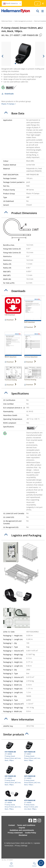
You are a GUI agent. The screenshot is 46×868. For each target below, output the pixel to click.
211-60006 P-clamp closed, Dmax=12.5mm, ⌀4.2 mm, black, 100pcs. (33, 800)
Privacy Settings (21, 846)
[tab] (23, 113)
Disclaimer (23, 835)
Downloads (8, 94)
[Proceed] (37, 3)
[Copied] (41, 35)
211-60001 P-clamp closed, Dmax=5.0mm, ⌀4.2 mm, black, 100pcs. (33, 751)
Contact (12, 825)
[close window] (43, 3)
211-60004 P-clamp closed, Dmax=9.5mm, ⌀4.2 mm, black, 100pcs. (13, 800)
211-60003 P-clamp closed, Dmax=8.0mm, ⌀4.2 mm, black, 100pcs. (33, 775)
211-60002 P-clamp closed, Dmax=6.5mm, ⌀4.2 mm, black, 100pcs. (13, 775)
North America (12, 3)
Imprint (22, 828)
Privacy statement (15, 833)
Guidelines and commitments (22, 830)
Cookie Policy (31, 833)
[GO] (38, 11)
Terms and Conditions (26, 825)
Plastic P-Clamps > (9, 104)
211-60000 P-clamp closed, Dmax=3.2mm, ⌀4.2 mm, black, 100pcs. (13, 751)
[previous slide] (3, 56)
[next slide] (43, 56)
